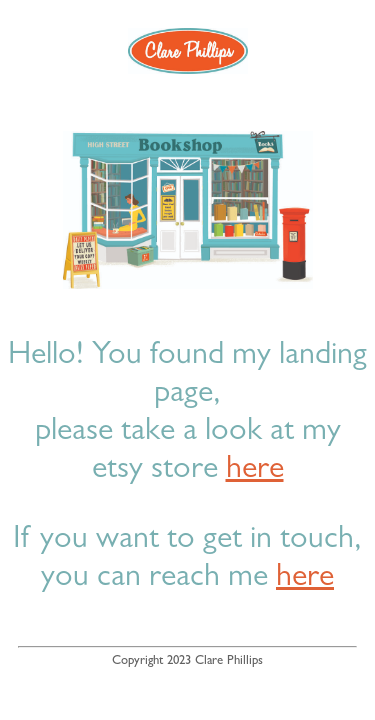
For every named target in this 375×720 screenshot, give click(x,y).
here (255, 471)
